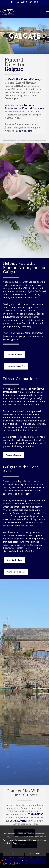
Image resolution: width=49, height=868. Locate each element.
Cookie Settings (36, 853)
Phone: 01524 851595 (24, 2)
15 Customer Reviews (11, 863)
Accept (24, 861)
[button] (48, 12)
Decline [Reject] (13, 853)
